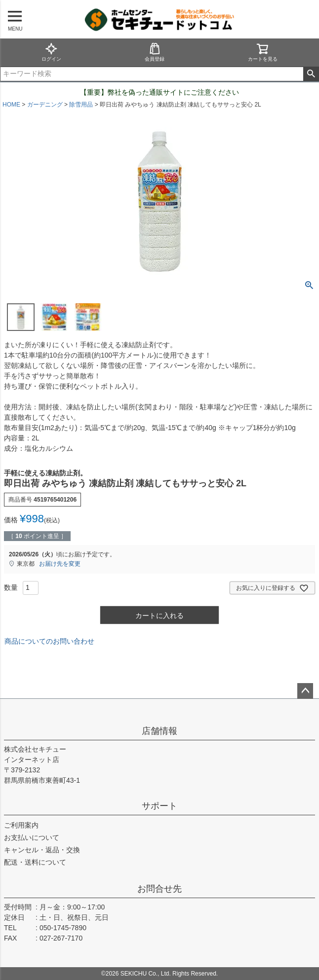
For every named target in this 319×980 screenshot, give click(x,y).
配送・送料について (35, 862)
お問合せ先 (159, 889)
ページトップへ (305, 691)
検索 (311, 74)
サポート (159, 806)
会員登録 (155, 52)
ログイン (51, 52)
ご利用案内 (21, 825)
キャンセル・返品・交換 (42, 850)
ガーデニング (45, 105)
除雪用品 (81, 105)
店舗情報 (159, 731)
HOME (11, 105)
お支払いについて (32, 837)
